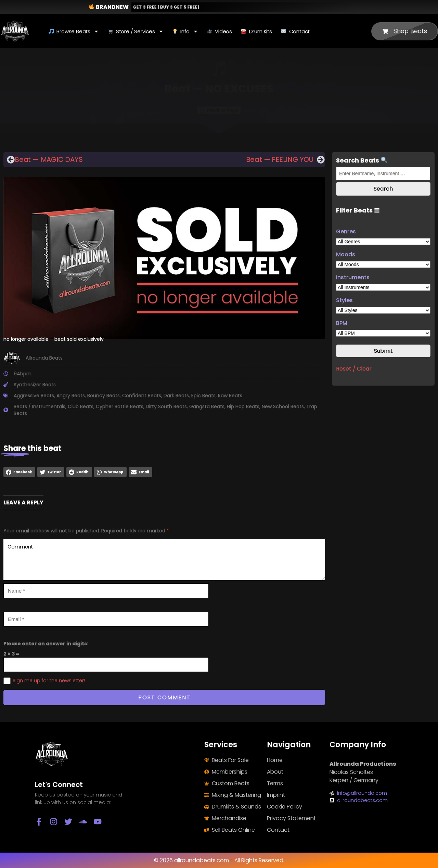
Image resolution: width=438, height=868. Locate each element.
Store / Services (136, 31)
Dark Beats (176, 396)
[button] (19, 472)
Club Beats (81, 406)
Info (185, 31)
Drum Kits (256, 31)
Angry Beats (71, 396)
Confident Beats (142, 396)
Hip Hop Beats (243, 406)
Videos (220, 31)
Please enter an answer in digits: (46, 644)
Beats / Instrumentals (40, 406)
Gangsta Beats (207, 406)
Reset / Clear (354, 369)
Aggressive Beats (34, 396)
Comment (164, 560)
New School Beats (283, 406)
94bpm (23, 374)
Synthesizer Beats (35, 385)
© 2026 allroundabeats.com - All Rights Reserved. (219, 860)
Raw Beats (230, 396)
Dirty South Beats (166, 406)
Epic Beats (203, 396)
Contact (295, 31)
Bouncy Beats (104, 396)
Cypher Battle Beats (120, 406)
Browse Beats (74, 31)
